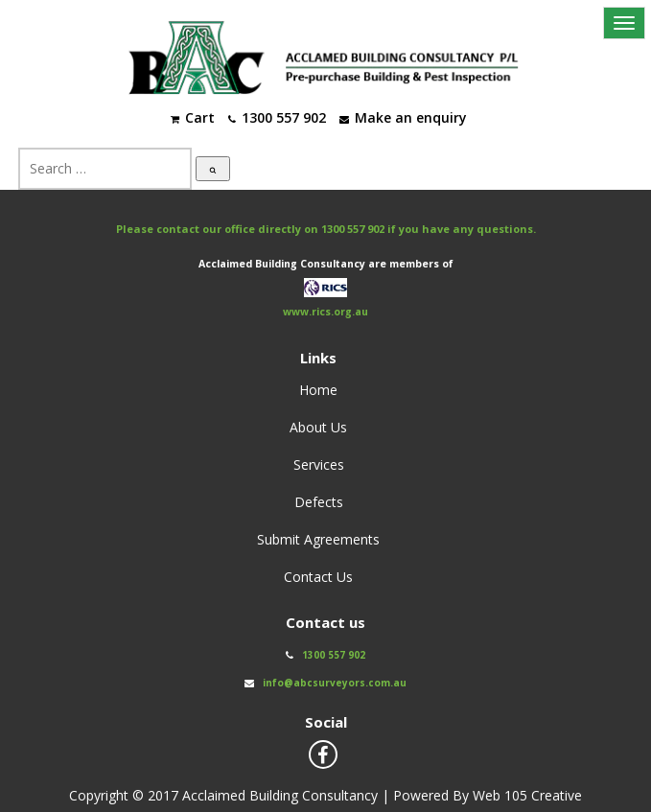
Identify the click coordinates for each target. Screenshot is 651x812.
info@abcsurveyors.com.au (335, 683)
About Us (318, 427)
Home (318, 390)
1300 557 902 (353, 229)
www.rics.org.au (325, 312)
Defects (319, 502)
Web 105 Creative (527, 795)
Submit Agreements (318, 539)
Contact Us (318, 577)
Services (319, 464)
